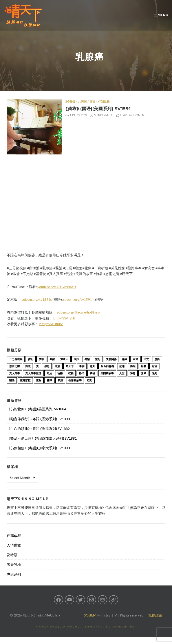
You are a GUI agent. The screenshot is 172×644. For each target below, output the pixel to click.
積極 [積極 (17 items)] (92, 380)
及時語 (12, 562)
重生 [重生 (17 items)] (39, 387)
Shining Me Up (104, 122)
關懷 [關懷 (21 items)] (49, 387)
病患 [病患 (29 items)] (122, 373)
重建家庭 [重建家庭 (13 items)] (25, 387)
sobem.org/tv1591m (79, 306)
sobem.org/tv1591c (37, 306)
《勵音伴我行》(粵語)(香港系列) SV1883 (38, 426)
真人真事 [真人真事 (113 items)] (15, 380)
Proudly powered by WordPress (59, 634)
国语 (92, 109)
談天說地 (14, 572)
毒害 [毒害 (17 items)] (82, 373)
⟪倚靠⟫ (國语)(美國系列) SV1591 (98, 116)
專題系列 (14, 581)
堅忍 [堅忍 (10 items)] (98, 366)
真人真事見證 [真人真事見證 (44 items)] (33, 380)
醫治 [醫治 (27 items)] (12, 387)
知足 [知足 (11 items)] (49, 380)
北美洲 (82, 109)
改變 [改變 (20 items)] (58, 373)
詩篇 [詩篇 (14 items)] (133, 380)
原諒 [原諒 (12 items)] (76, 366)
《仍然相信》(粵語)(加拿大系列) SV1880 (38, 455)
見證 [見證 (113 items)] (122, 380)
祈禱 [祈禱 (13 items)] (60, 380)
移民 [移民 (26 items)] (82, 380)
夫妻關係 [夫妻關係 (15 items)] (111, 366)
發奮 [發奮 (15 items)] (144, 373)
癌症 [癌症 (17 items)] (133, 373)
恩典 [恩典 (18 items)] (157, 366)
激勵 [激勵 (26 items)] (93, 373)
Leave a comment (133, 122)
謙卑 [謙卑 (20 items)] (143, 380)
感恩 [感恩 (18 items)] (47, 373)
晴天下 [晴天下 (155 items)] (70, 373)
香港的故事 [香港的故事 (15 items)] (75, 387)
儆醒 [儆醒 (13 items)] (52, 366)
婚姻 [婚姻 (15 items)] (125, 366)
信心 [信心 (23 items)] (31, 366)
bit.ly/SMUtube (51, 331)
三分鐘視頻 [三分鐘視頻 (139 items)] (16, 366)
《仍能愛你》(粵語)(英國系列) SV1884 (37, 416)
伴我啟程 (104, 109)
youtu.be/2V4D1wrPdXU (57, 294)
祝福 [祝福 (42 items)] (71, 380)
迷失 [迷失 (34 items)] (154, 380)
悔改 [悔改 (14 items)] (28, 373)
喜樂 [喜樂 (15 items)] (87, 366)
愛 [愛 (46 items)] (37, 373)
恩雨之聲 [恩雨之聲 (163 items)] (15, 373)
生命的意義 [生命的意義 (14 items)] (107, 373)
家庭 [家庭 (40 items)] (135, 366)
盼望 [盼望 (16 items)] (154, 373)
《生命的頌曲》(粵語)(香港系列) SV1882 (38, 436)
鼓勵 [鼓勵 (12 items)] (90, 387)
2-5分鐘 (70, 109)
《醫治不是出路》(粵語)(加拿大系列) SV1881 (42, 445)
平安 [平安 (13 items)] (146, 366)
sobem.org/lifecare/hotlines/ (79, 319)
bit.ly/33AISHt (64, 325)
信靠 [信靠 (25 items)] (41, 366)
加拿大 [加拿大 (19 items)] (64, 366)
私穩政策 (155, 622)
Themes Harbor (124, 634)
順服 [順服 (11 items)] (60, 387)
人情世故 (14, 552)
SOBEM (90, 622)
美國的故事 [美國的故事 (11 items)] (107, 380)
